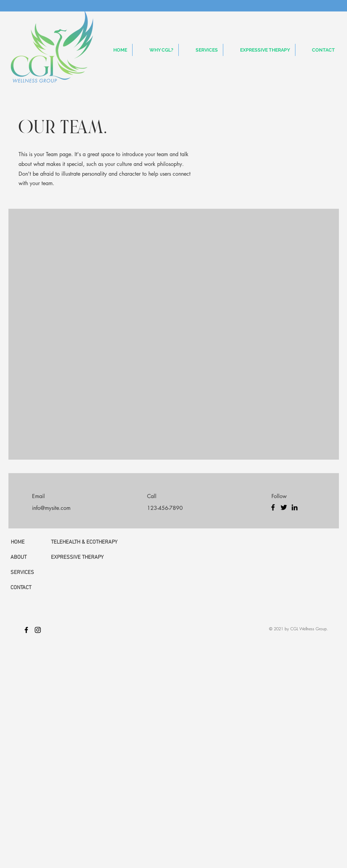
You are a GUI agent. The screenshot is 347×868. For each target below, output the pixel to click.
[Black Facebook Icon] (26, 630)
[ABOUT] (28, 557)
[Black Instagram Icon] (38, 630)
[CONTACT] (28, 588)
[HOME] (28, 542)
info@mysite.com (51, 508)
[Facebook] (273, 507)
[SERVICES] (28, 573)
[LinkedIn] (295, 507)
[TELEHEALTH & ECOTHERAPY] (84, 542)
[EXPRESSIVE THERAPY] (81, 557)
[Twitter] (284, 507)
